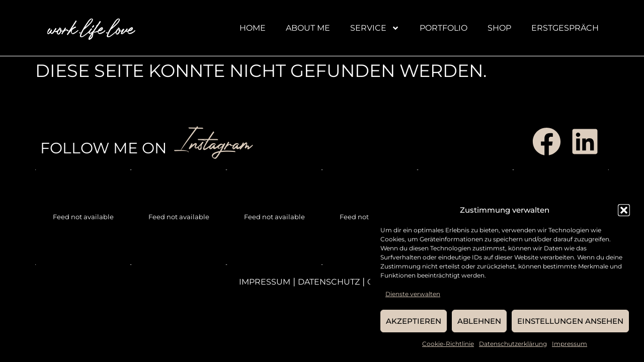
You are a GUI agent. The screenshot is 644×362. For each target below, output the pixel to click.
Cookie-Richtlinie (448, 344)
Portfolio (444, 28)
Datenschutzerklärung (513, 344)
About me (308, 28)
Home (253, 28)
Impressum (570, 344)
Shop (499, 28)
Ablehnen (479, 321)
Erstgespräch (565, 28)
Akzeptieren (414, 321)
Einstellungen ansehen (570, 321)
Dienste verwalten (413, 294)
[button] (624, 210)
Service (375, 28)
